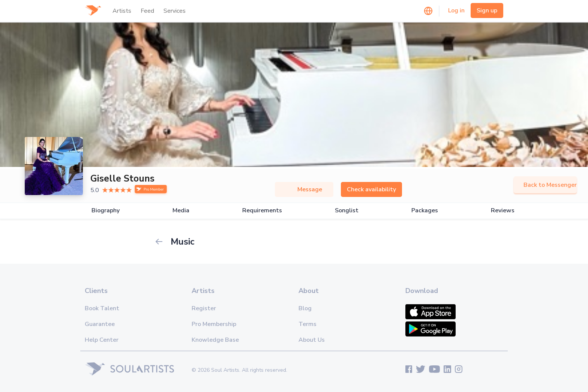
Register (204, 308)
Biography (106, 211)
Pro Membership (214, 324)
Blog (305, 308)
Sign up (487, 11)
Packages (425, 211)
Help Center (102, 340)
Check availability (371, 189)
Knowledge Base (215, 340)
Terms (307, 324)
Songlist (347, 211)
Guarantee (100, 324)
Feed (147, 11)
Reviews (503, 211)
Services (175, 11)
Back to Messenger (545, 185)
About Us (312, 340)
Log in (456, 11)
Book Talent (102, 308)
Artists (122, 11)
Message (304, 189)
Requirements (262, 211)
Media (181, 211)
